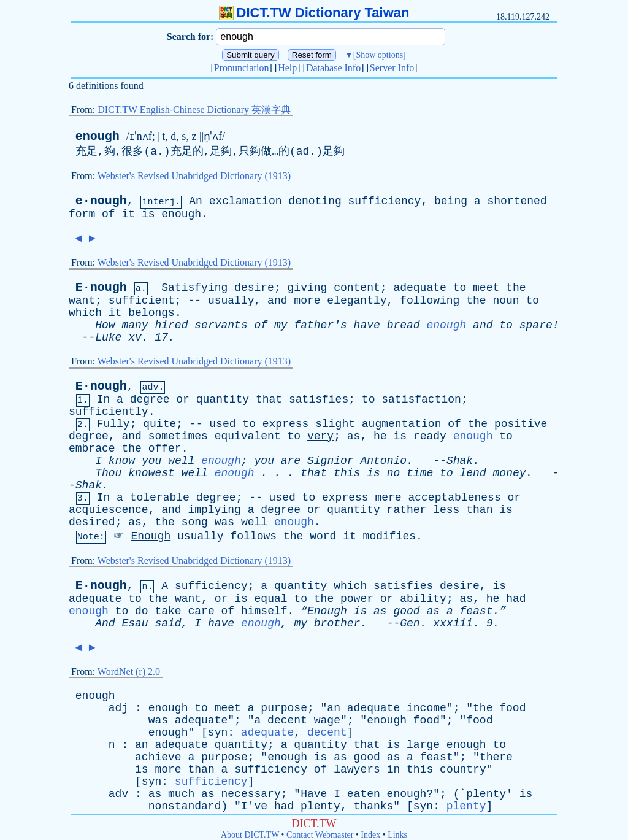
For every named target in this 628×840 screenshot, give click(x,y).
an (334, 708)
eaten (364, 794)
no (394, 473)
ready (430, 436)
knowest (151, 473)
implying (214, 510)
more (307, 301)
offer (165, 449)
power (357, 599)
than (479, 510)
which (85, 313)
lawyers (357, 769)
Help (287, 68)
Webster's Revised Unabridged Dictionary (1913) (194, 176)
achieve (158, 757)
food (512, 708)
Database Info (333, 68)
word (323, 536)
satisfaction (421, 399)
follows (254, 536)
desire (254, 288)
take (168, 611)
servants (221, 325)
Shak (460, 461)
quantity (223, 399)
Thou (108, 473)
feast (437, 757)
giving (308, 288)
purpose (284, 708)
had (516, 599)
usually (231, 301)
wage (327, 720)
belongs (151, 313)
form (82, 214)
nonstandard (185, 806)
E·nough (101, 287)
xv (135, 337)
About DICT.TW (250, 835)
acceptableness (454, 498)
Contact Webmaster (320, 835)
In (104, 399)
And (105, 623)
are (291, 461)
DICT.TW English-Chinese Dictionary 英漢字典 (194, 110)
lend (473, 473)
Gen (410, 623)
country (463, 769)
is (148, 214)
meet (486, 288)
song (195, 522)
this (347, 473)
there (496, 757)
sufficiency (385, 201)
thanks (374, 806)
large (423, 745)
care (201, 611)
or (183, 399)
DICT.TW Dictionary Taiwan (314, 13)
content (357, 288)
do (142, 611)
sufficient (142, 301)
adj (118, 708)
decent (287, 720)
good (406, 611)
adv (118, 794)
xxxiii (453, 623)
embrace (92, 449)
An (196, 201)
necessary (251, 794)
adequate (419, 288)
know (122, 461)
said (168, 623)
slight (335, 424)
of (109, 214)
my (281, 325)
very (320, 436)
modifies (389, 536)
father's (320, 325)
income (427, 708)
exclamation (246, 201)
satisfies (319, 399)
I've (254, 806)
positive (521, 424)
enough (98, 137)
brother (337, 623)
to (460, 288)
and (277, 301)
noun (506, 301)
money (510, 473)
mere (388, 498)
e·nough (101, 201)
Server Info (392, 68)
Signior (331, 461)
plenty (486, 794)
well (181, 461)
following (430, 301)
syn (218, 733)
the (516, 288)
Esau (135, 623)
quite (159, 424)
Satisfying (194, 288)
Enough (151, 536)
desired (92, 522)
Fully (113, 424)
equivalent (248, 436)
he (380, 436)
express (286, 424)
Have (314, 794)
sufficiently (109, 412)
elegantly (357, 301)
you (151, 461)
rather (407, 510)
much (181, 794)
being (451, 201)
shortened (517, 201)
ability (423, 599)
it (128, 214)
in (394, 769)
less (446, 510)
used (222, 424)
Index (370, 835)
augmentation (402, 424)
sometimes (178, 436)
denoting (315, 201)
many (135, 325)
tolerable (160, 498)
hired (171, 325)
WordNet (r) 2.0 (129, 672)
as (354, 436)
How (105, 325)
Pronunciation (242, 68)
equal (271, 599)
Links (397, 835)
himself (264, 611)
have (367, 325)
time (420, 473)
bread (404, 325)
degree (150, 399)
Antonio (383, 461)
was (224, 522)
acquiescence (109, 510)
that (269, 399)
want (82, 301)
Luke (108, 337)
